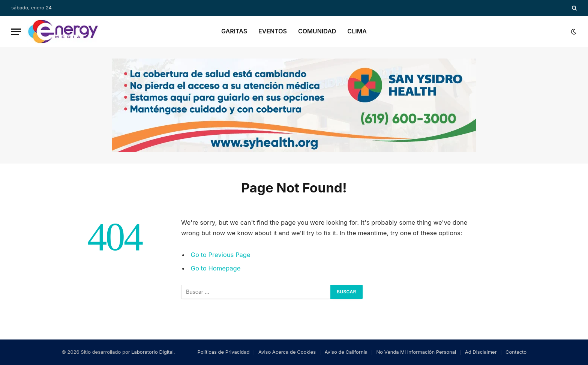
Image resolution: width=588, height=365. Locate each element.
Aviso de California (346, 352)
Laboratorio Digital (152, 352)
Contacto (516, 352)
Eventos (273, 31)
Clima (357, 31)
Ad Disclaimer (481, 352)
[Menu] (16, 32)
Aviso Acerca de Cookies (287, 352)
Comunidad (317, 31)
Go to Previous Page (221, 255)
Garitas (234, 31)
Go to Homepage (216, 268)
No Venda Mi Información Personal (416, 352)
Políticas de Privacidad (223, 352)
